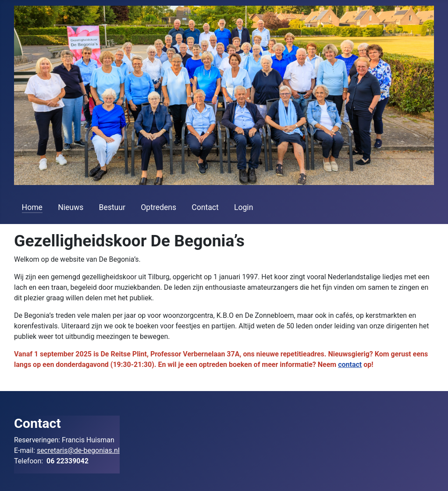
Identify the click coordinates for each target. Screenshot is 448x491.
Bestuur (112, 207)
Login (244, 207)
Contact (205, 207)
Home (32, 207)
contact (350, 365)
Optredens (158, 207)
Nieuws (71, 207)
